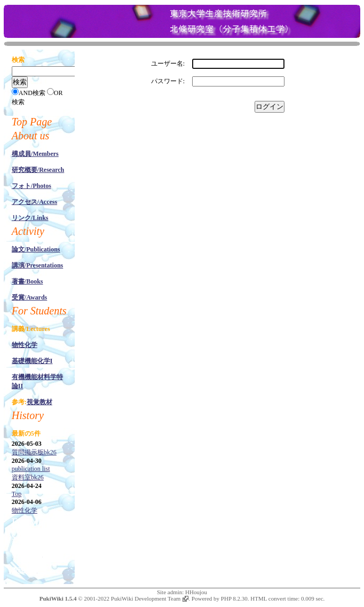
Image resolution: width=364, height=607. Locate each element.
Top (17, 494)
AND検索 (32, 93)
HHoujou (196, 592)
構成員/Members (35, 154)
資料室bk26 (28, 477)
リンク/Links (30, 218)
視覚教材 (39, 402)
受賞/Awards (29, 297)
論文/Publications (36, 249)
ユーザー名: (168, 64)
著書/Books (27, 281)
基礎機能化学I (32, 361)
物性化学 (25, 345)
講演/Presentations (37, 265)
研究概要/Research (38, 170)
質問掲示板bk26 (34, 452)
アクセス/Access (34, 202)
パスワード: (168, 81)
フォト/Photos (31, 186)
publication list (31, 469)
